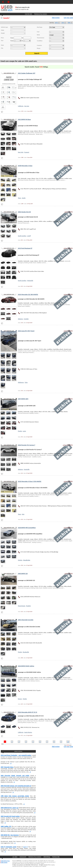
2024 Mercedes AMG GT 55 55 (28, 712)
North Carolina (22, 281)
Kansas (20, 699)
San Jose (27, 106)
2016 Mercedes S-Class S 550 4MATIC (30, 481)
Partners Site (56, 857)
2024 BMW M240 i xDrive (26, 666)
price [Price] (56, 23)
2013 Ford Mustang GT (25, 248)
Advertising (47, 857)
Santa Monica (28, 732)
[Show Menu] (8, 2)
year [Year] (63, 23)
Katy (23, 514)
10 (68, 742)
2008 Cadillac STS (6, 826)
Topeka (25, 699)
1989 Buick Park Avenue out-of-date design (15, 796)
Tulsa (26, 382)
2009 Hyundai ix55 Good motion (10, 816)
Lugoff (29, 236)
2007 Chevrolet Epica (7, 767)
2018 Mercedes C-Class (25, 166)
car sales (15, 857)
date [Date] (69, 23)
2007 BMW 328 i (23, 399)
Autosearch (23, 857)
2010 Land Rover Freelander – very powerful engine (16, 755)
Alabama (20, 319)
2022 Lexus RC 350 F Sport (26, 331)
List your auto (68, 18)
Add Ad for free (5, 861)
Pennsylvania (22, 606)
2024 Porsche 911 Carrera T (27, 445)
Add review (56, 18)
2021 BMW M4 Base (24, 119)
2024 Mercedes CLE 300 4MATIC (28, 294)
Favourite (6, 18)
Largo (24, 431)
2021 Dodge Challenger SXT (27, 73)
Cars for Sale (28, 14)
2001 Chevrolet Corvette (26, 620)
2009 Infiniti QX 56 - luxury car (10, 808)
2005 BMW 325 (23, 574)
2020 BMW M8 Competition (27, 528)
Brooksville (26, 652)
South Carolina (22, 236)
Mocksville (30, 281)
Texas (19, 198)
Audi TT (25, 847)
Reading (28, 606)
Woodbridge (27, 560)
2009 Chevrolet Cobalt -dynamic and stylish (15, 776)
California (21, 106)
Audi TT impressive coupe (9, 847)
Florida (20, 431)
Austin (24, 198)
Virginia (20, 560)
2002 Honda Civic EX (24, 212)
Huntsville (27, 469)
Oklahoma (21, 382)
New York (21, 152)
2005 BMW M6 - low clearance (10, 835)
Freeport (27, 152)
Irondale (26, 319)
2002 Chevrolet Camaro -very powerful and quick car (16, 786)
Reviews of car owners (41, 14)
